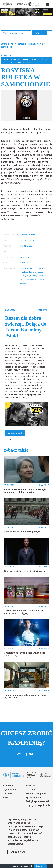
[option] (27, 106)
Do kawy (7, 793)
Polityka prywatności (37, 801)
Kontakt (30, 786)
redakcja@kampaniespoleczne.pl (25, 826)
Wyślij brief (27, 754)
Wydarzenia (22, 440)
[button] (47, 4)
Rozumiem (40, 866)
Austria (26, 59)
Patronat (31, 790)
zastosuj (39, 33)
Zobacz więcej (15, 433)
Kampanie (16, 59)
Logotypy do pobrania (38, 805)
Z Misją (7, 797)
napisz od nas (18, 852)
